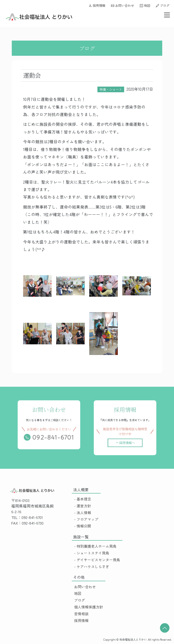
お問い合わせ (123, 5)
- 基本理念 (83, 499)
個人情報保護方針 (89, 607)
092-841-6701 (49, 437)
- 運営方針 (83, 506)
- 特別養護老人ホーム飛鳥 (95, 546)
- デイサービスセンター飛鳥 (97, 560)
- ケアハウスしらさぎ (92, 567)
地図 (145, 5)
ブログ (163, 5)
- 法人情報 (83, 513)
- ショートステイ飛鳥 (92, 553)
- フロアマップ (86, 519)
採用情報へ (129, 443)
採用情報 (97, 5)
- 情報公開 (83, 526)
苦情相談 (81, 614)
